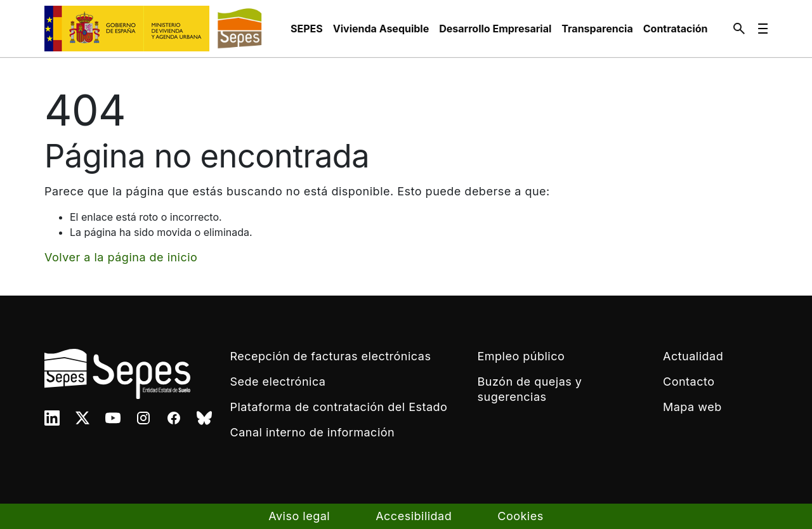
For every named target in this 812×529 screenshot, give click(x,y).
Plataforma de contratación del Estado (339, 407)
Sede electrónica (278, 382)
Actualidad (693, 356)
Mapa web (692, 407)
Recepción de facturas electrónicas (331, 356)
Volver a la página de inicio (121, 257)
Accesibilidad (414, 516)
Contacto (689, 382)
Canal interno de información (313, 432)
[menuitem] (307, 29)
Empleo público (521, 356)
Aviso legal (299, 516)
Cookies (520, 516)
